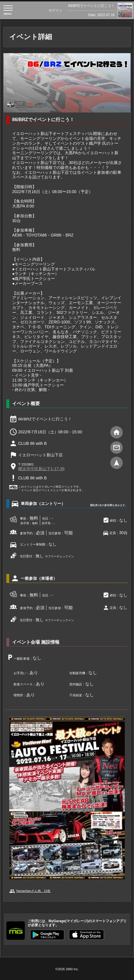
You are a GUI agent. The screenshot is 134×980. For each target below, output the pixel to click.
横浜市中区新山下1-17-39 (41, 469)
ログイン (55, 10)
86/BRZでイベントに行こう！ (91, 6)
